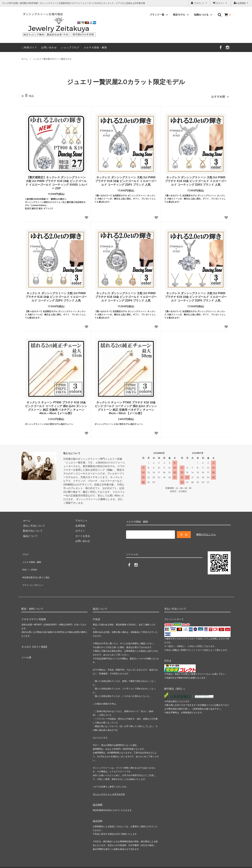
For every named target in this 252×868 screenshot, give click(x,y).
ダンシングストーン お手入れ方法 (109, 780)
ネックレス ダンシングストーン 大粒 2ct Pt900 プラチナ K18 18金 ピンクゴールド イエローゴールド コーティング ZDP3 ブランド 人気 (56, 295)
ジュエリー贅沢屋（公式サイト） (219, 856)
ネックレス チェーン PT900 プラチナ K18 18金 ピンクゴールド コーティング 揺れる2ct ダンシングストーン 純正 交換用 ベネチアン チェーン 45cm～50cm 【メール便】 (126, 406)
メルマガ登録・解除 (95, 47)
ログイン (220, 3)
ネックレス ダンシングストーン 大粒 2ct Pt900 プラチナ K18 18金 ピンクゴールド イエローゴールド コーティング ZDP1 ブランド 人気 (126, 179)
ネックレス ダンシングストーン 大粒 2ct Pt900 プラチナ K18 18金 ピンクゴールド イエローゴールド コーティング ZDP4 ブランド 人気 (126, 295)
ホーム (25, 59)
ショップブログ (70, 47)
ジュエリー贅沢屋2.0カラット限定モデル (52, 59)
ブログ (25, 552)
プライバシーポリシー (34, 572)
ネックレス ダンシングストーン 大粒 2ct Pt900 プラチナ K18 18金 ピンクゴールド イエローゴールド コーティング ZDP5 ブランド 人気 (196, 295)
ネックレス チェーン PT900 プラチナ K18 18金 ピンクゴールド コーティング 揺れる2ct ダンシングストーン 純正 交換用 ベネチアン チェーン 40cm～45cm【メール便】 (56, 406)
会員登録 (241, 3)
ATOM (32, 562)
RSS (24, 562)
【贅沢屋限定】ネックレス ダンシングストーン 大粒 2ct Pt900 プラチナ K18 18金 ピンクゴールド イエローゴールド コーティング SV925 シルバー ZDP (56, 181)
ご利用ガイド (29, 47)
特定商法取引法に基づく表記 (37, 567)
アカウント (199, 3)
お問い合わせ (49, 47)
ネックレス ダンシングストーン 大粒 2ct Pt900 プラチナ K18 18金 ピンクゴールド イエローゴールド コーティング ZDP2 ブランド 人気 (196, 179)
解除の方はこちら (206, 532)
